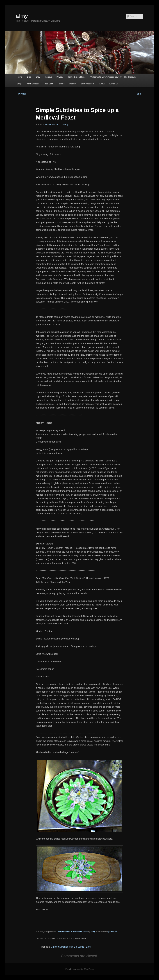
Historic (61, 84)
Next (140, 94)
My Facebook (33, 84)
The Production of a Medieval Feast (72, 932)
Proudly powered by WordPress (79, 969)
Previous (21, 94)
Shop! (19, 84)
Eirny (22, 16)
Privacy (60, 77)
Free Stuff (48, 84)
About (102, 84)
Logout (49, 77)
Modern (73, 84)
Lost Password (88, 84)
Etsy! (38, 77)
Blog (29, 77)
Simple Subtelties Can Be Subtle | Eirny (71, 947)
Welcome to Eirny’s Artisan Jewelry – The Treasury (113, 77)
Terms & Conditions (77, 77)
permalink (113, 932)
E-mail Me (114, 84)
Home (19, 77)
